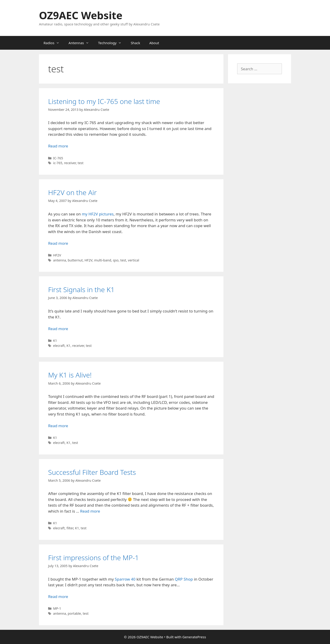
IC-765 (58, 158)
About (154, 43)
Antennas (81, 43)
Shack (135, 43)
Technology (112, 43)
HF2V (57, 255)
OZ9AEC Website (81, 15)
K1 (55, 341)
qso (116, 260)
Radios (54, 43)
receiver (70, 163)
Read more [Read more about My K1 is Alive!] (58, 426)
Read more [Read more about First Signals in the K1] (58, 329)
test (81, 163)
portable (74, 613)
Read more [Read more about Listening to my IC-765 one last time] (58, 146)
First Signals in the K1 (81, 289)
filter (70, 528)
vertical (133, 260)
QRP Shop (184, 579)
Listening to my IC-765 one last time (104, 101)
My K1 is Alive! (70, 375)
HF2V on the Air (72, 192)
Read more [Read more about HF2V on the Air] (58, 243)
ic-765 (58, 163)
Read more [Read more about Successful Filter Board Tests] (90, 511)
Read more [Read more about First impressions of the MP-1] (58, 596)
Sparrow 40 (125, 579)
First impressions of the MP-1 (93, 558)
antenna (60, 260)
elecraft (59, 346)
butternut (75, 260)
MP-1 (57, 608)
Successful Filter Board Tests (92, 472)
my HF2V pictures (98, 214)
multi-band (103, 260)
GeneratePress (194, 637)
